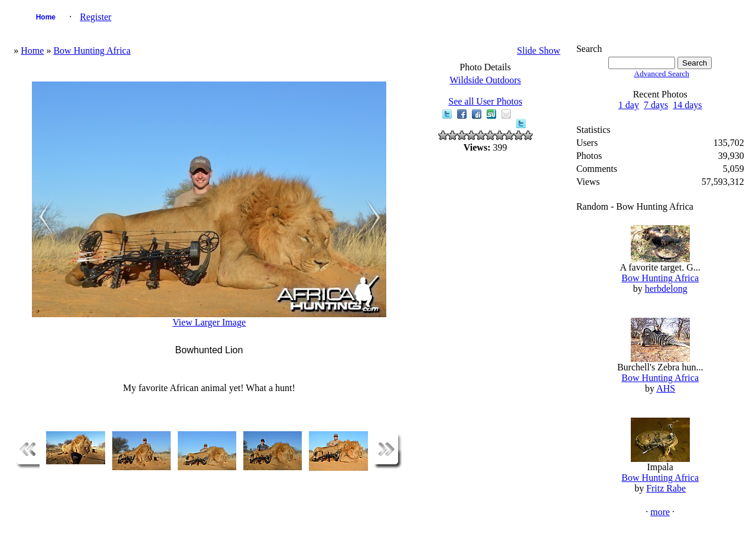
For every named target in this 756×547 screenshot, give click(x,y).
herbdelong (666, 289)
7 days (656, 105)
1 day (629, 105)
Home (46, 17)
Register (95, 17)
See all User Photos (485, 101)
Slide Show (538, 51)
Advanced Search (661, 74)
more (660, 512)
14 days (687, 105)
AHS (666, 388)
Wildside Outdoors (485, 80)
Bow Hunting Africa (92, 51)
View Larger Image (209, 322)
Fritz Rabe (666, 488)
